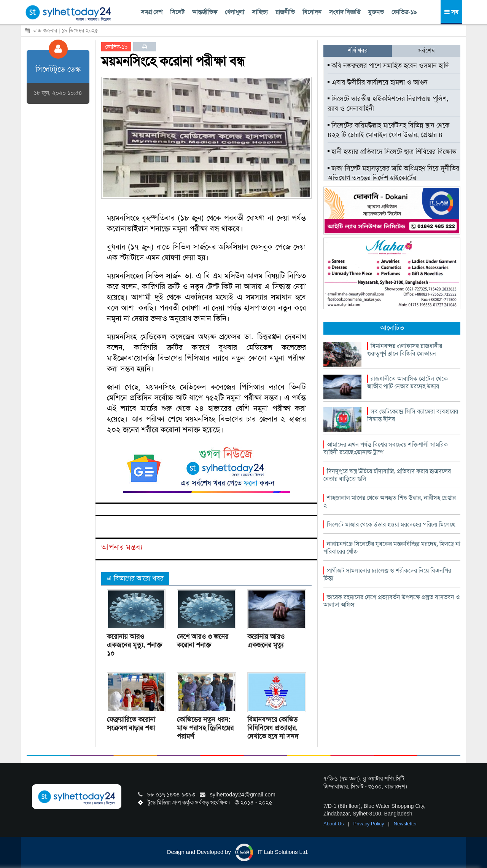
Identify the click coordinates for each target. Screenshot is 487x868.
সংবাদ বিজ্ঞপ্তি (345, 12)
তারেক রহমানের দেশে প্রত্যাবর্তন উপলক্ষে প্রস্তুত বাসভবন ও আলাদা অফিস (392, 601)
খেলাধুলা (235, 12)
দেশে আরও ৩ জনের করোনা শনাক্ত (203, 641)
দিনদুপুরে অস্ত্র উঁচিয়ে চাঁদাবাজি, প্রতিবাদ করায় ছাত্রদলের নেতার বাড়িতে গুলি (387, 475)
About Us (334, 824)
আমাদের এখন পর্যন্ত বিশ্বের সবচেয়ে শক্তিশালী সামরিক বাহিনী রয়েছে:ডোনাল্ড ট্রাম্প (386, 448)
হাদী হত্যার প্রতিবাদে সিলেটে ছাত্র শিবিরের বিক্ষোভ (392, 152)
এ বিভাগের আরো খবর (135, 578)
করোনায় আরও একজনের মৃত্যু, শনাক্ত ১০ (134, 645)
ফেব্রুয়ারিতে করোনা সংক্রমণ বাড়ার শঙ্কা (131, 724)
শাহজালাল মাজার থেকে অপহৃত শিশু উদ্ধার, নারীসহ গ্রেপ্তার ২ (390, 502)
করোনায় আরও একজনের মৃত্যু (266, 641)
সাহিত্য (260, 12)
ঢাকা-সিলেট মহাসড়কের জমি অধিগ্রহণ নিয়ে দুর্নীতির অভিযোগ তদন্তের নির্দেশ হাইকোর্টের (393, 173)
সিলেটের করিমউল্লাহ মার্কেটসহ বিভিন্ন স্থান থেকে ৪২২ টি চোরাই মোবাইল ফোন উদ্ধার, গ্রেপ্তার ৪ (388, 130)
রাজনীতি (285, 12)
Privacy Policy (370, 824)
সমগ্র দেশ (152, 12)
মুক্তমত (376, 12)
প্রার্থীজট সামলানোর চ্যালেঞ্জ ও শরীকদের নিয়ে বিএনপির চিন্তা (387, 574)
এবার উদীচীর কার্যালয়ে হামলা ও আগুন (378, 82)
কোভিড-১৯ (404, 12)
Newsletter (405, 824)
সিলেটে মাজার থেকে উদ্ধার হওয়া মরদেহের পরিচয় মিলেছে (391, 524)
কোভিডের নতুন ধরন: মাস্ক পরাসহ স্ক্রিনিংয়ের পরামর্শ (205, 728)
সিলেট (177, 12)
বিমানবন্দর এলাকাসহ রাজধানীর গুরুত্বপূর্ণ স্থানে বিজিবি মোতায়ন (405, 350)
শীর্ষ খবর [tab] (358, 50)
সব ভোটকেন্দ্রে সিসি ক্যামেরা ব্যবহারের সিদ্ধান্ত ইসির (413, 415)
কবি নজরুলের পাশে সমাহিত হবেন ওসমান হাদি (388, 65)
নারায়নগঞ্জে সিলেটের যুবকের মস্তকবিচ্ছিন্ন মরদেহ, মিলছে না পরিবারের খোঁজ (392, 548)
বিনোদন (312, 12)
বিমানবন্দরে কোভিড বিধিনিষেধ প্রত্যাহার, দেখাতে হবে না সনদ (273, 728)
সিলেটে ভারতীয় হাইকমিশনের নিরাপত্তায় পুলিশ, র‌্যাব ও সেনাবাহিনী (388, 104)
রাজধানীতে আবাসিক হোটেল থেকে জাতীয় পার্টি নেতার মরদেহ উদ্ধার (407, 382)
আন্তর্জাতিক (205, 12)
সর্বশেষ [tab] (426, 50)
